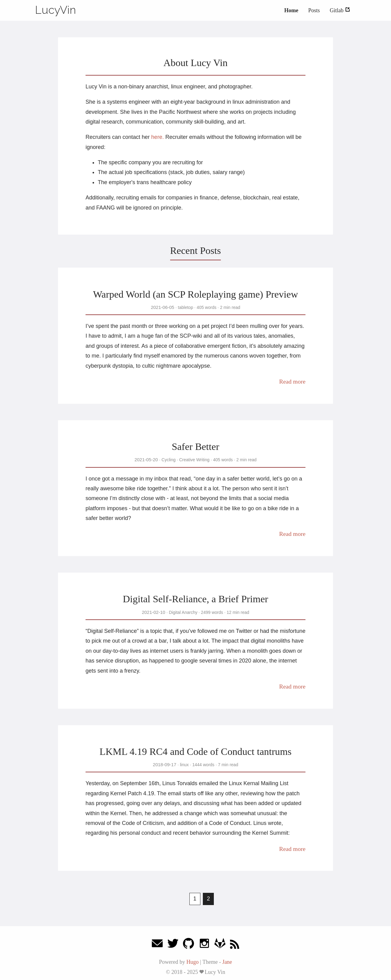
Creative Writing (194, 460)
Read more (292, 381)
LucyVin (56, 10)
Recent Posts (195, 251)
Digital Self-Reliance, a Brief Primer (195, 599)
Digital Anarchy (183, 612)
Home (291, 10)
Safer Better (195, 447)
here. (157, 137)
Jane (227, 962)
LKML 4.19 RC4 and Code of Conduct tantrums (196, 752)
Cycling (169, 460)
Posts (314, 10)
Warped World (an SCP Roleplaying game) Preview (195, 294)
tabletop (185, 307)
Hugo (192, 962)
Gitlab (340, 10)
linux (184, 765)
